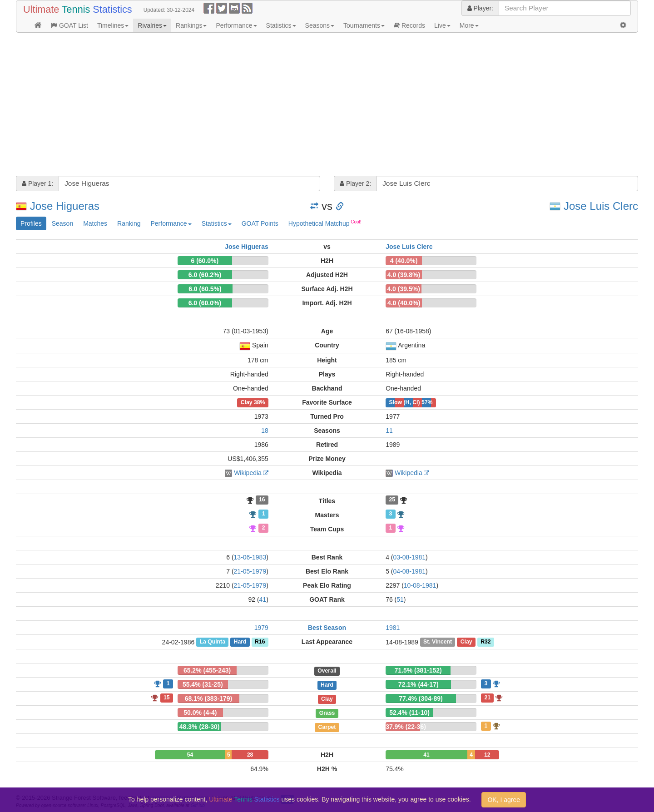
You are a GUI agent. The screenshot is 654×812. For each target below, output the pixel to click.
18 (265, 431)
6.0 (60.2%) (205, 275)
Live (442, 25)
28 (250, 755)
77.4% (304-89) (421, 698)
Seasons (320, 25)
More (469, 25)
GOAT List (69, 25)
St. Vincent (438, 642)
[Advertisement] (288, 105)
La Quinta (212, 642)
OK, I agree (504, 800)
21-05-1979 (250, 571)
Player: (480, 8)
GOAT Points (260, 223)
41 (263, 599)
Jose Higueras (65, 206)
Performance (236, 25)
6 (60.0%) (205, 261)
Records (409, 25)
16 (262, 500)
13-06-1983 (250, 557)
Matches (95, 223)
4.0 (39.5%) (403, 289)
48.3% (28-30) (200, 727)
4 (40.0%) (404, 261)
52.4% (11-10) (409, 713)
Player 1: (37, 183)
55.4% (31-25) (203, 684)
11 (389, 431)
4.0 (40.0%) (404, 303)
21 (487, 698)
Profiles (31, 223)
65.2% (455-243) (207, 670)
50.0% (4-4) (200, 713)
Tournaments (364, 25)
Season (62, 223)
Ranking (129, 223)
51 (400, 599)
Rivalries (152, 25)
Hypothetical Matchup (325, 223)
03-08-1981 (409, 557)
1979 (261, 628)
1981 (393, 628)
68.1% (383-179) (208, 698)
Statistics (281, 25)
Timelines (113, 25)
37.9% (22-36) (406, 727)
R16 (260, 642)
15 (167, 698)
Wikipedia (248, 473)
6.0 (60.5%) (205, 289)
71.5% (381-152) (418, 670)
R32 (486, 642)
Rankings (191, 25)
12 (487, 755)
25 (392, 500)
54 (190, 755)
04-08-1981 (409, 571)
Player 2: (355, 183)
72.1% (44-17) (419, 684)
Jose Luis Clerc (601, 206)
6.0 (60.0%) (205, 303)
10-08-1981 (420, 585)
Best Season (327, 628)
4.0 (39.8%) (404, 275)
